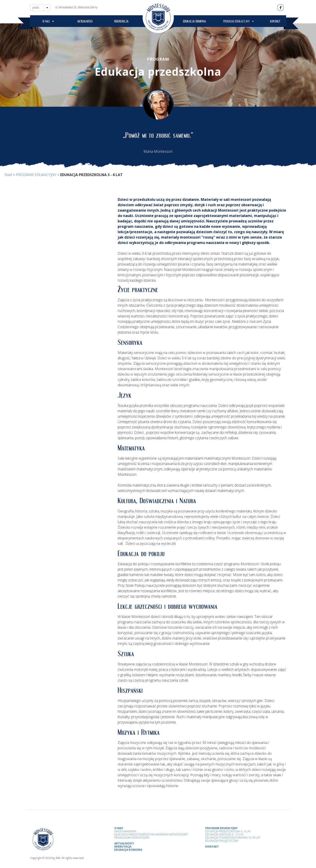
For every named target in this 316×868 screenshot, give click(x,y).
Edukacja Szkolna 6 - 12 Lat (224, 834)
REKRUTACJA (121, 22)
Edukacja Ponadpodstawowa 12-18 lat (233, 838)
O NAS (46, 22)
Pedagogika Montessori (132, 838)
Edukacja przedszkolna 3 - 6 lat (228, 831)
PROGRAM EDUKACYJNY (236, 22)
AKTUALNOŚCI (85, 22)
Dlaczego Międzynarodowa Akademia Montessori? (151, 834)
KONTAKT (275, 22)
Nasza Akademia (125, 831)
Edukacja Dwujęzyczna (222, 841)
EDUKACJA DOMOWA (194, 22)
